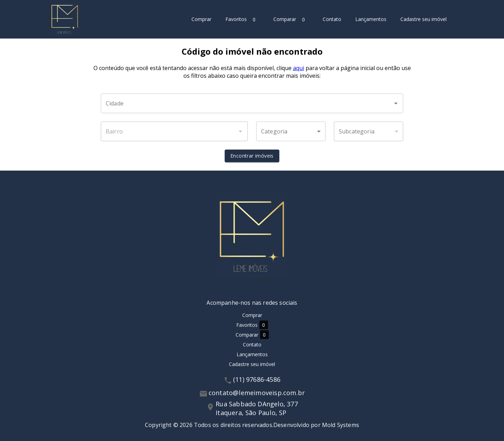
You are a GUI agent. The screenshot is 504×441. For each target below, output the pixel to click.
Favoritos (242, 19)
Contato (332, 19)
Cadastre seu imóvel (423, 19)
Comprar (201, 19)
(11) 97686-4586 (257, 379)
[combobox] (252, 103)
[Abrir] (396, 103)
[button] (291, 131)
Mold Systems (341, 425)
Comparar (291, 19)
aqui (299, 68)
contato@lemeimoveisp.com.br (257, 393)
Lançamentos (371, 19)
